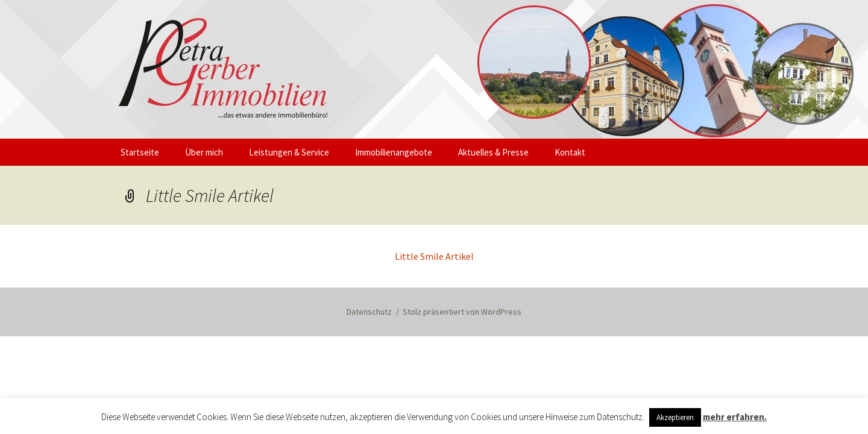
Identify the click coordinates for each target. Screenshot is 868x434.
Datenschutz (369, 312)
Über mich (204, 152)
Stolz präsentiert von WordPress (462, 312)
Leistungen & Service (289, 152)
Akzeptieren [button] (675, 417)
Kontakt (570, 152)
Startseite (140, 152)
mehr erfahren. (735, 417)
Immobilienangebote (394, 152)
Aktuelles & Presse (493, 152)
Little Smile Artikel (434, 256)
